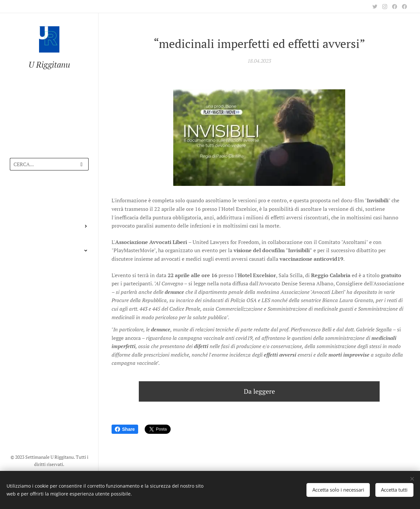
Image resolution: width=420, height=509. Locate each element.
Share (125, 429)
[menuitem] (49, 195)
